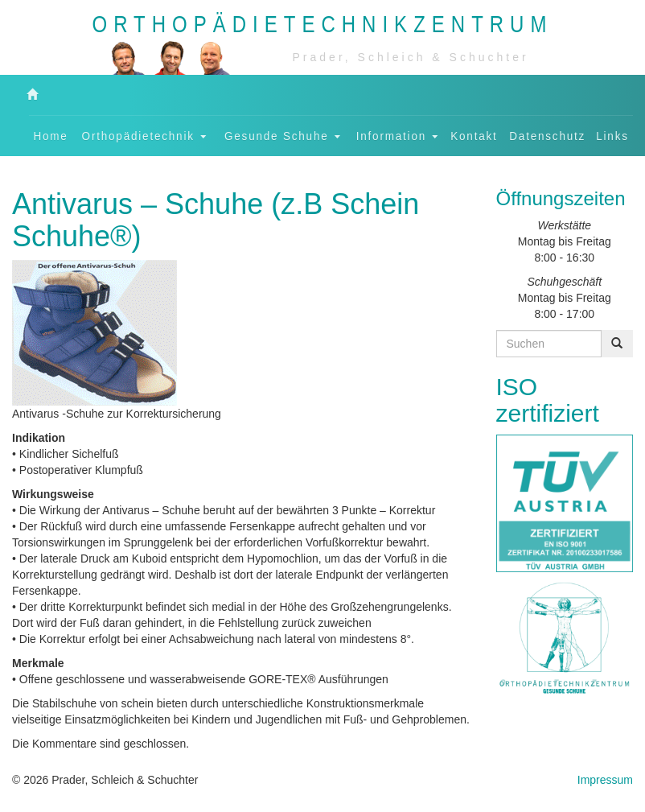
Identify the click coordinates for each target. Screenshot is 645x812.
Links (612, 136)
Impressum (605, 780)
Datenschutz (547, 136)
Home (51, 136)
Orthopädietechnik (144, 136)
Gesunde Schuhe (282, 136)
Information (397, 136)
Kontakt (474, 136)
